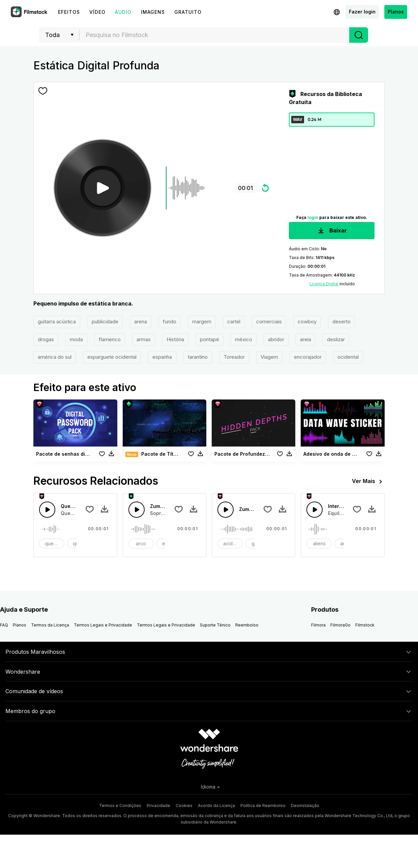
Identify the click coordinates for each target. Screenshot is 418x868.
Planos (396, 12)
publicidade (105, 322)
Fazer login (362, 12)
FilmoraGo (340, 625)
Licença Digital (324, 284)
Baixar (332, 231)
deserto (341, 322)
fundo (170, 322)
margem (202, 322)
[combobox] (214, 35)
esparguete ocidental (112, 357)
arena (141, 322)
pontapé (210, 339)
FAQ (4, 625)
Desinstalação (305, 806)
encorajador (308, 357)
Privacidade (158, 806)
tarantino (198, 357)
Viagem (269, 357)
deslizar (336, 339)
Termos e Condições (120, 806)
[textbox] (215, 35)
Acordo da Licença (216, 806)
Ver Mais (368, 482)
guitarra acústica (57, 322)
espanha (162, 357)
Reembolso (247, 625)
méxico (244, 339)
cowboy (307, 322)
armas (144, 339)
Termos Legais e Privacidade (103, 625)
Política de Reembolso (263, 806)
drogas (46, 339)
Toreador (234, 357)
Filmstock (365, 625)
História (175, 339)
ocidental (348, 357)
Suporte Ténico (215, 625)
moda (76, 339)
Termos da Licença (50, 625)
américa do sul (55, 357)
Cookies (184, 806)
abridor (276, 339)
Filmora (318, 625)
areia (306, 339)
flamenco (110, 339)
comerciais (269, 322)
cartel (234, 322)
